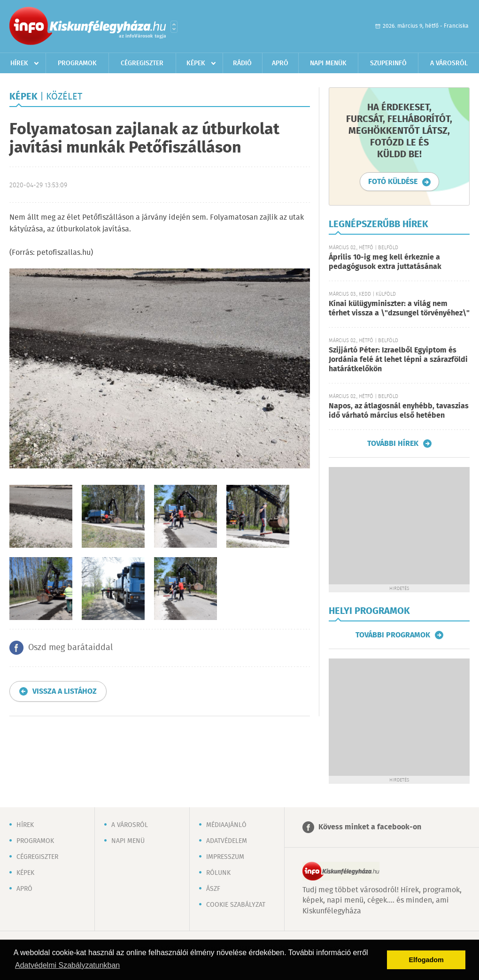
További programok (393, 635)
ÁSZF (213, 889)
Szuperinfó (388, 63)
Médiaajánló (226, 825)
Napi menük (328, 63)
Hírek (19, 63)
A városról (449, 63)
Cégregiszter (142, 63)
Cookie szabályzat (236, 905)
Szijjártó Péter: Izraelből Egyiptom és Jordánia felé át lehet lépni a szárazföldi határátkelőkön (398, 360)
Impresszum (225, 857)
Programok (77, 63)
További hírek (393, 444)
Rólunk (218, 873)
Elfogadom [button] (426, 960)
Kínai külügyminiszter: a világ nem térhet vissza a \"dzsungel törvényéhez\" (399, 309)
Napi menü (128, 841)
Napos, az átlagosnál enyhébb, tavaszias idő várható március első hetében (399, 411)
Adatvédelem (227, 841)
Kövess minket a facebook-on (370, 827)
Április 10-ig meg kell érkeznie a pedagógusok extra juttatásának (385, 262)
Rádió (242, 63)
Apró (280, 63)
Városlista (174, 27)
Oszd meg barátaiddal (70, 648)
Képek (196, 63)
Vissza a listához (65, 692)
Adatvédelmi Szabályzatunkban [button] (67, 965)
